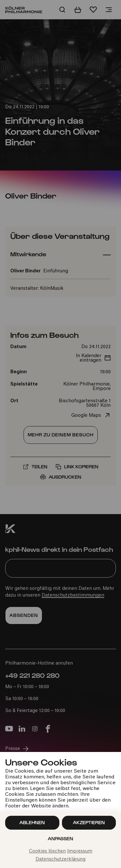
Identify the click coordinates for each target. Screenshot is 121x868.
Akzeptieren (89, 822)
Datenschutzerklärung (60, 859)
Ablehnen (32, 822)
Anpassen (60, 839)
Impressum (80, 851)
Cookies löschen (47, 851)
